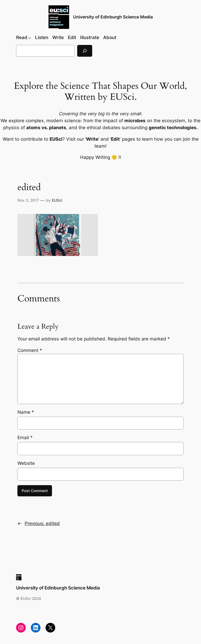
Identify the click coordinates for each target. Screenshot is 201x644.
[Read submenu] (30, 37)
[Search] (85, 51)
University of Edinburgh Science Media (113, 17)
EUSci (57, 200)
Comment (30, 350)
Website (26, 463)
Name (26, 412)
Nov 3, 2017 (28, 200)
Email (25, 438)
